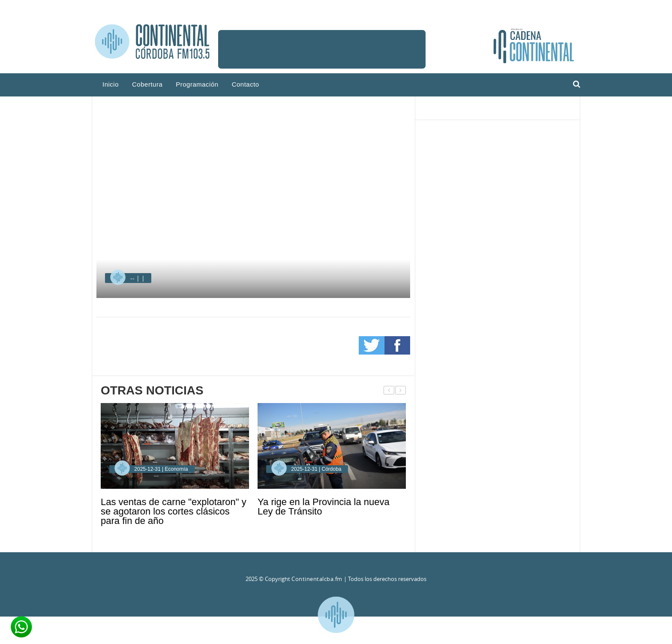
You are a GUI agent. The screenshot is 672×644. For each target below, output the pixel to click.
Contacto (246, 84)
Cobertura (147, 84)
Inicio (111, 84)
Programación (197, 84)
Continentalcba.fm (317, 579)
